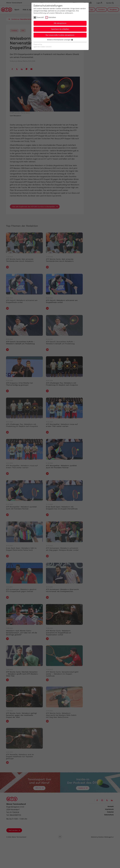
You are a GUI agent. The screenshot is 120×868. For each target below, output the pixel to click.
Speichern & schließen (60, 29)
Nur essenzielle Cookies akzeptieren (60, 35)
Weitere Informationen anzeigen (60, 40)
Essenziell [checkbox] (40, 17)
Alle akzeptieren (60, 23)
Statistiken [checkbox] (52, 17)
